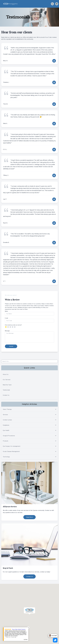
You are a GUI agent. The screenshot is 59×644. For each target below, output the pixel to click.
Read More (29, 517)
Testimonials (6, 390)
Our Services (7, 380)
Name (6, 311)
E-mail (6, 318)
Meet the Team (7, 385)
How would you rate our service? (13, 325)
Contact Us (6, 395)
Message (7, 331)
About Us (6, 374)
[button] (1, 4)
